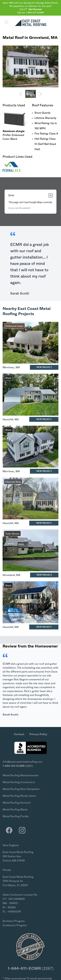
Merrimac (8, 367)
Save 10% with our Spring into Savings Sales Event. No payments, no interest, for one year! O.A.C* (30, 6)
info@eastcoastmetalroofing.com (23, 762)
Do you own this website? (19, 208)
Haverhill (8, 420)
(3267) (18, 766)
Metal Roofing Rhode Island (19, 796)
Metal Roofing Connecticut (19, 782)
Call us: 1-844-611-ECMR (31, 13)
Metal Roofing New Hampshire (21, 789)
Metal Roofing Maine (15, 810)
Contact (19, 734)
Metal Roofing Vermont (17, 803)
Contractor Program (15, 925)
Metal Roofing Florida (16, 816)
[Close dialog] (51, 195)
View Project (44, 367)
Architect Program (14, 921)
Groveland (39, 38)
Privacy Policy (38, 734)
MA (54, 38)
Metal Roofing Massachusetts (21, 775)
